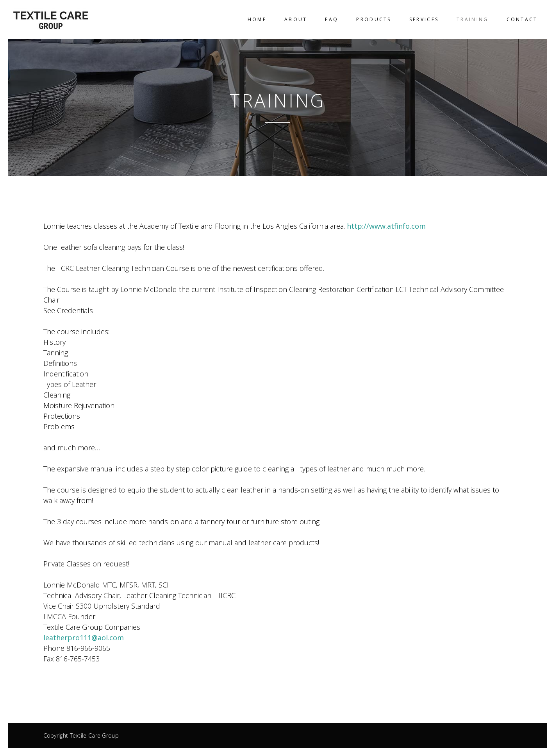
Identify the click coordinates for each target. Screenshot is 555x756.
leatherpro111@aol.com (84, 638)
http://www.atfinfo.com (386, 226)
